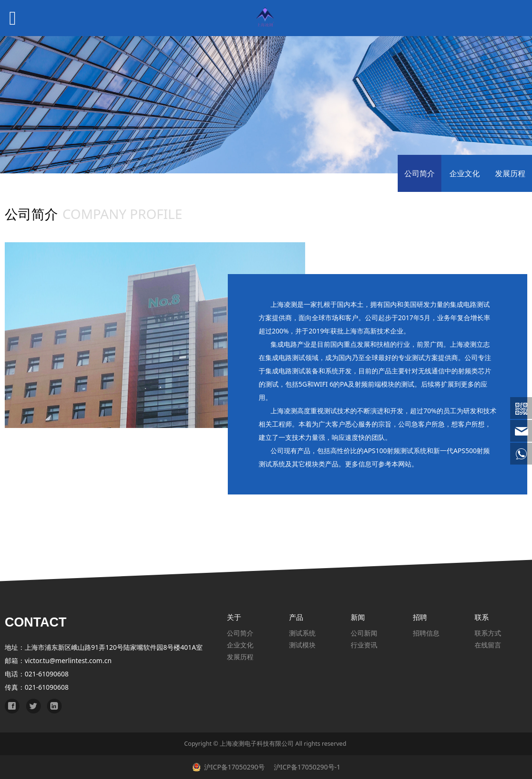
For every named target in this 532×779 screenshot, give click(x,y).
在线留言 (488, 645)
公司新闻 (364, 633)
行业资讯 (364, 645)
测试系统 (302, 633)
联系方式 (488, 633)
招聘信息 (426, 633)
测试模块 (302, 645)
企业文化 (465, 173)
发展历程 (510, 173)
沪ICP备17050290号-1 (306, 767)
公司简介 (420, 173)
